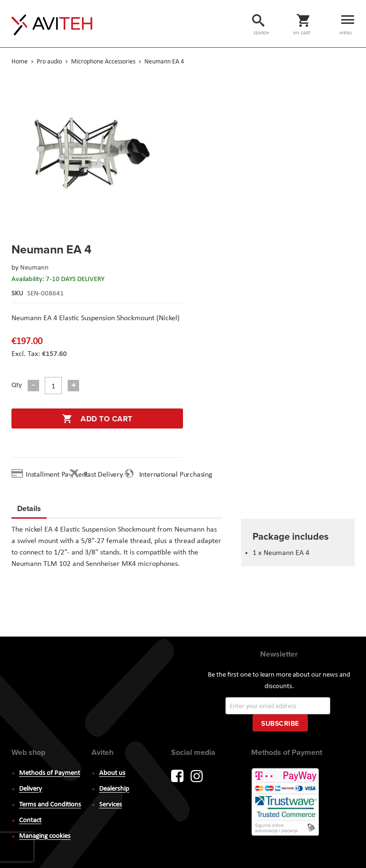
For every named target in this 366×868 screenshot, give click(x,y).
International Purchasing (178, 475)
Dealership (114, 789)
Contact (30, 821)
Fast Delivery (103, 475)
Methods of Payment (50, 773)
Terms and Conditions (50, 805)
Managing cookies (45, 836)
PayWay (286, 803)
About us (112, 773)
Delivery (30, 789)
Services (111, 805)
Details (29, 508)
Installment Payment (59, 475)
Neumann (34, 268)
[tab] (29, 510)
